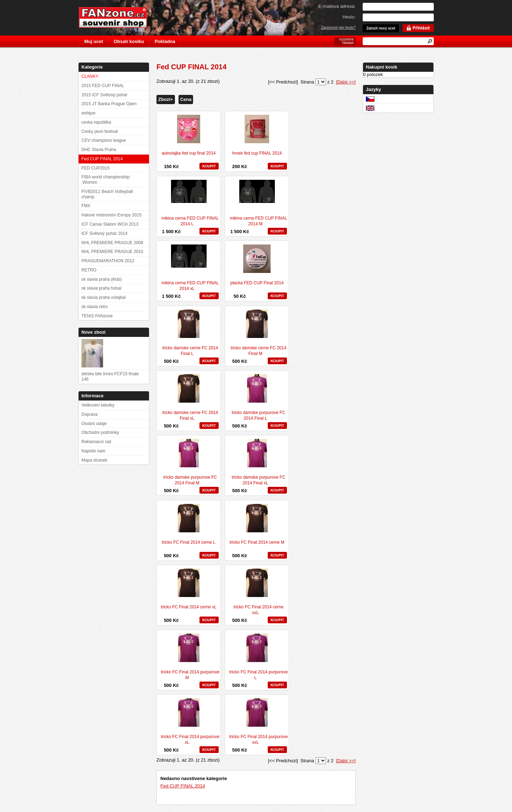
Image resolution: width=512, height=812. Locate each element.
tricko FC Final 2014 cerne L (189, 542)
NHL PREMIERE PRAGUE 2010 (112, 252)
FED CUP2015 (95, 168)
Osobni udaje (94, 424)
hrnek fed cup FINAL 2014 (257, 153)
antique (88, 113)
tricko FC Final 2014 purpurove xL (190, 740)
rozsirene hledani (346, 41)
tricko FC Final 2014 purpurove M (190, 675)
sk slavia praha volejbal (103, 297)
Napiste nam (93, 451)
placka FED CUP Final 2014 (257, 283)
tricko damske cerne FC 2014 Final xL (190, 415)
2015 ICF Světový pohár (104, 95)
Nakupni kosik (382, 67)
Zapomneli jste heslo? (338, 28)
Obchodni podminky (100, 432)
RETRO (89, 270)
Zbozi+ (166, 99)
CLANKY (90, 76)
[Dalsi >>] (346, 82)
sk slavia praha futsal (101, 288)
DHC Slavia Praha (99, 150)
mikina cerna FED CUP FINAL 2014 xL (190, 286)
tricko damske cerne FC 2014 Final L (190, 351)
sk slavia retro (95, 307)
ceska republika (96, 122)
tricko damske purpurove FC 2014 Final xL (259, 480)
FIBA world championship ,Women (105, 180)
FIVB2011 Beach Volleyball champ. (107, 194)
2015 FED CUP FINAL (103, 86)
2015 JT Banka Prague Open (109, 104)
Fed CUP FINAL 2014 (183, 786)
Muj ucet (94, 41)
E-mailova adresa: (337, 6)
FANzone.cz (118, 17)
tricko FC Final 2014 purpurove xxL (259, 740)
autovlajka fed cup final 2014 (188, 153)
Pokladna (165, 41)
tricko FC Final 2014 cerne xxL (259, 610)
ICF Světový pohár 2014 (104, 233)
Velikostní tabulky (98, 405)
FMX (86, 206)
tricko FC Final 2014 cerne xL (189, 607)
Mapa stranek (94, 460)
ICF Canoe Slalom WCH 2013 (110, 224)
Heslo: (349, 17)
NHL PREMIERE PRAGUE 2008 (112, 243)
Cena (186, 99)
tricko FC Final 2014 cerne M (257, 542)
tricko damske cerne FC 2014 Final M (259, 351)
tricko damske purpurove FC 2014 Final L (259, 415)
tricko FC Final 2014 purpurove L (259, 675)
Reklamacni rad (96, 442)
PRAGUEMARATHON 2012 (108, 261)
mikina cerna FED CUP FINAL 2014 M (258, 221)
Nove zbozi (94, 332)
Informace (92, 396)
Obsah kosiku (129, 41)
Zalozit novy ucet (381, 28)
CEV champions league (104, 140)
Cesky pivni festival (100, 131)
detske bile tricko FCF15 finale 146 (110, 377)
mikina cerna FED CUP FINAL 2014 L (190, 221)
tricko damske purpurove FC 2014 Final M (190, 480)
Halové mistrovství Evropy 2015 (111, 215)
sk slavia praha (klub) (102, 279)
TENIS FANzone (97, 316)
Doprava (89, 414)
